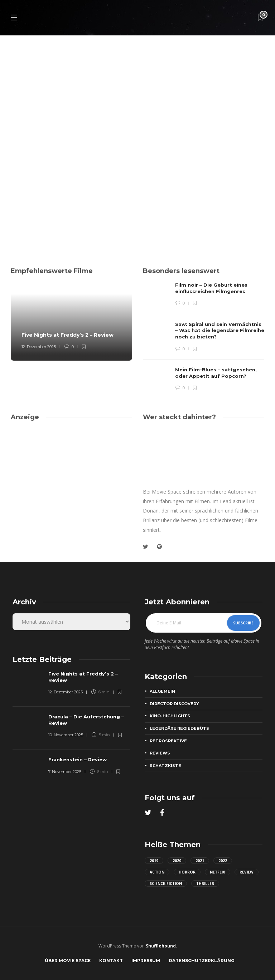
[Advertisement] (71, 478)
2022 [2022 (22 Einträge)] (223, 861)
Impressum (146, 961)
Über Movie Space (68, 961)
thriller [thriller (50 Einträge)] (205, 884)
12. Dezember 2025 (39, 347)
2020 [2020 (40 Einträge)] (177, 861)
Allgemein (162, 691)
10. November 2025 (66, 735)
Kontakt (111, 961)
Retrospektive (168, 741)
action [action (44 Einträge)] (157, 872)
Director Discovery (174, 704)
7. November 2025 (65, 772)
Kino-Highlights (170, 716)
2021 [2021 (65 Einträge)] (200, 861)
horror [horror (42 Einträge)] (187, 872)
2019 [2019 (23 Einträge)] (154, 861)
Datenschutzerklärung (202, 961)
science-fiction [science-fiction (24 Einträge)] (166, 884)
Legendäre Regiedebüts (179, 728)
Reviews (160, 753)
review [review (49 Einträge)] (247, 872)
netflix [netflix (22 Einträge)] (218, 872)
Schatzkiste (165, 766)
